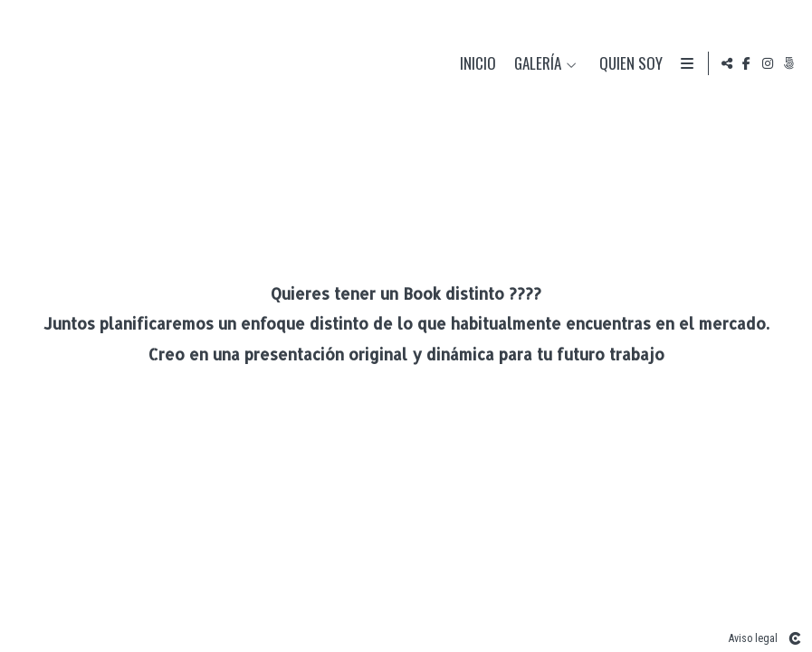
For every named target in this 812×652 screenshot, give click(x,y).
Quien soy (627, 64)
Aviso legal (753, 638)
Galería (534, 64)
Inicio (474, 64)
